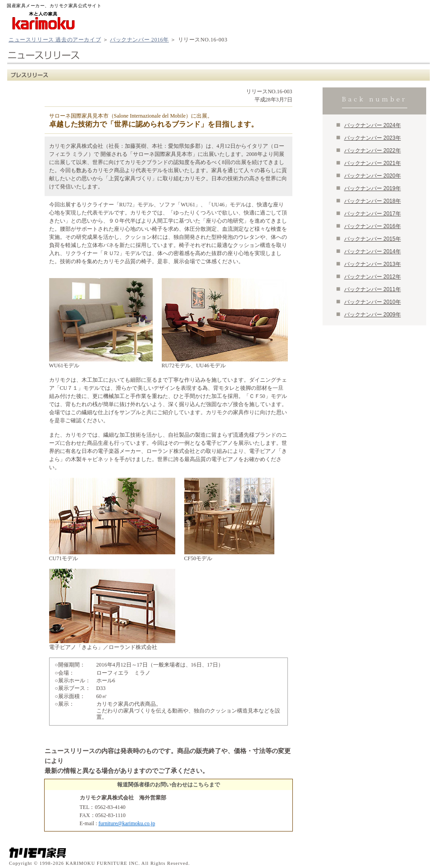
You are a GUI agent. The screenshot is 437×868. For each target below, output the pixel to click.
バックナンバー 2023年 (373, 138)
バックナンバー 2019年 (373, 188)
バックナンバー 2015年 (373, 239)
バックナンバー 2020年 (373, 176)
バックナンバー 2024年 (373, 125)
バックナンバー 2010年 (373, 302)
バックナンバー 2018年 (373, 201)
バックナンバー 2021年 (373, 163)
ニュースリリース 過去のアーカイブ (55, 40)
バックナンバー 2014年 (373, 251)
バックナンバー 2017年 (373, 214)
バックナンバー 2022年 (373, 151)
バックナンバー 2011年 (373, 289)
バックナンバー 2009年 (373, 315)
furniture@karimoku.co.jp (127, 823)
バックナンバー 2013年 (373, 264)
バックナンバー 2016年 (139, 40)
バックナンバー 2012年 (373, 277)
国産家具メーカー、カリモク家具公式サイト (54, 6)
